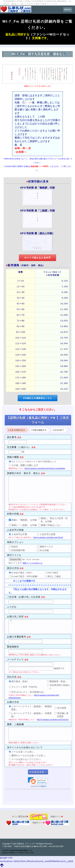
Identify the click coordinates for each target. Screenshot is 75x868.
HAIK (32, 853)
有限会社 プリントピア (26, 844)
